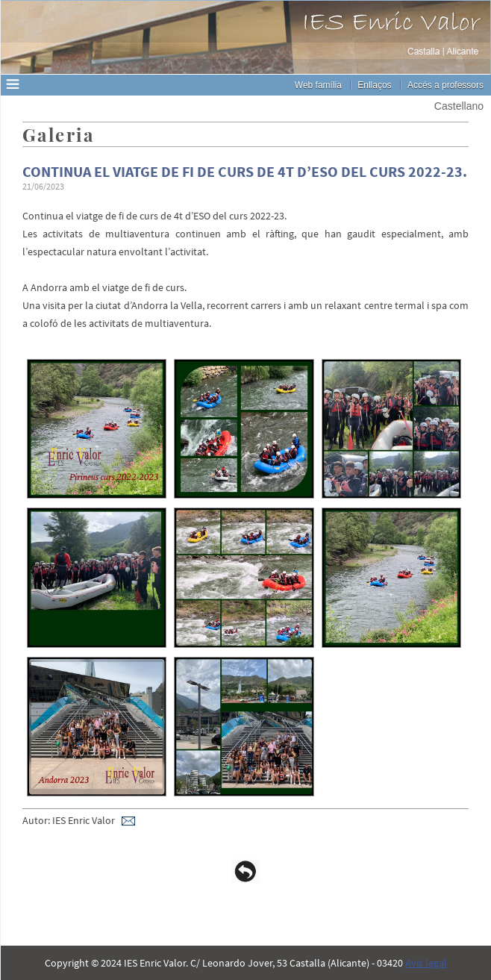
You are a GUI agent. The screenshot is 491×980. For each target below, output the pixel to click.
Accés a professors (445, 85)
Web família (318, 85)
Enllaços (374, 85)
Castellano (459, 106)
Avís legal (426, 963)
